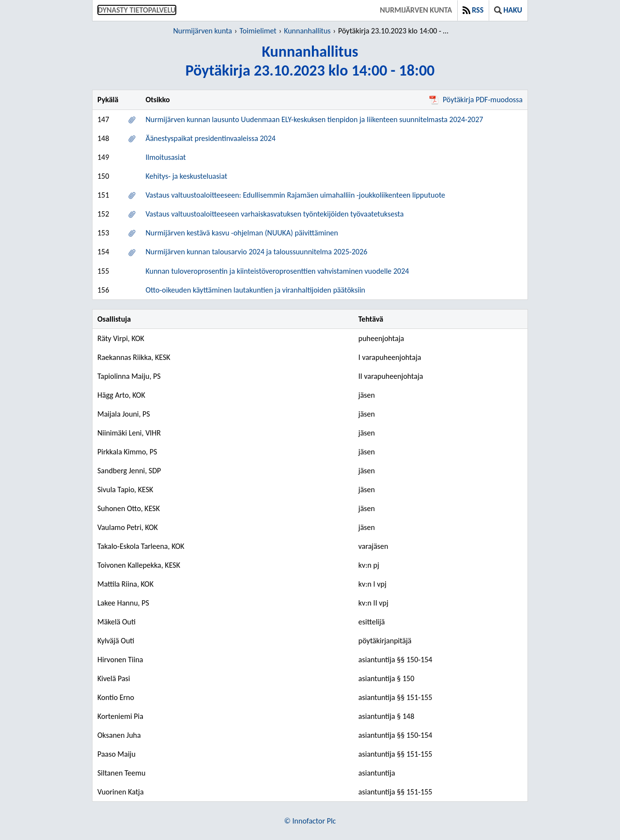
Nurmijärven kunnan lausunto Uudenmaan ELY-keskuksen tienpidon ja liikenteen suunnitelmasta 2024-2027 (314, 119)
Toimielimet (258, 31)
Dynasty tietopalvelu (137, 10)
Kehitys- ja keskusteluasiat (186, 176)
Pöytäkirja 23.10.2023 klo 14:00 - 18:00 (395, 31)
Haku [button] (508, 10)
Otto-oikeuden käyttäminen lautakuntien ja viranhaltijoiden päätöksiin (255, 290)
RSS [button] (473, 10)
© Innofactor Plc (310, 821)
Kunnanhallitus (307, 31)
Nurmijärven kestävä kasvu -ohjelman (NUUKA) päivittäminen (242, 233)
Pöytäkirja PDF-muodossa (476, 100)
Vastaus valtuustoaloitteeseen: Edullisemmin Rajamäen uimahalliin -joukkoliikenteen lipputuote (295, 195)
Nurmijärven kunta (416, 10)
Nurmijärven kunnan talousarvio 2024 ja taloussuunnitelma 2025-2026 (256, 252)
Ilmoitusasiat (165, 157)
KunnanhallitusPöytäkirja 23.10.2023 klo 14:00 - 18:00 (310, 61)
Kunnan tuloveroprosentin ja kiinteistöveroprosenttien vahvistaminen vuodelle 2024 (277, 271)
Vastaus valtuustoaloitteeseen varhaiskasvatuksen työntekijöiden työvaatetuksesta (274, 214)
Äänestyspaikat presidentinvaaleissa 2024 (210, 138)
